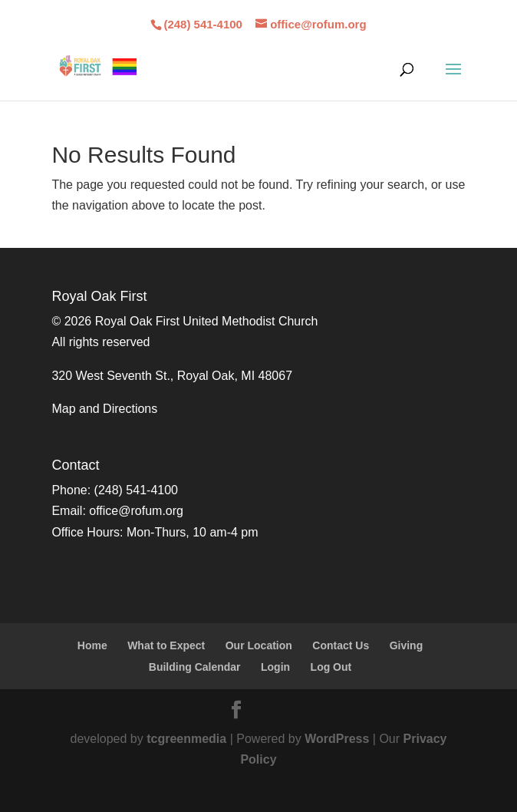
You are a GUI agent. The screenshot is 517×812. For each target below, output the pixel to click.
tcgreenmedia (186, 739)
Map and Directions (104, 409)
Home (92, 645)
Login (275, 667)
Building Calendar (195, 667)
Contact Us (341, 645)
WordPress (337, 739)
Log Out (331, 667)
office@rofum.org (136, 511)
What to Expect (166, 645)
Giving (407, 645)
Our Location (259, 645)
